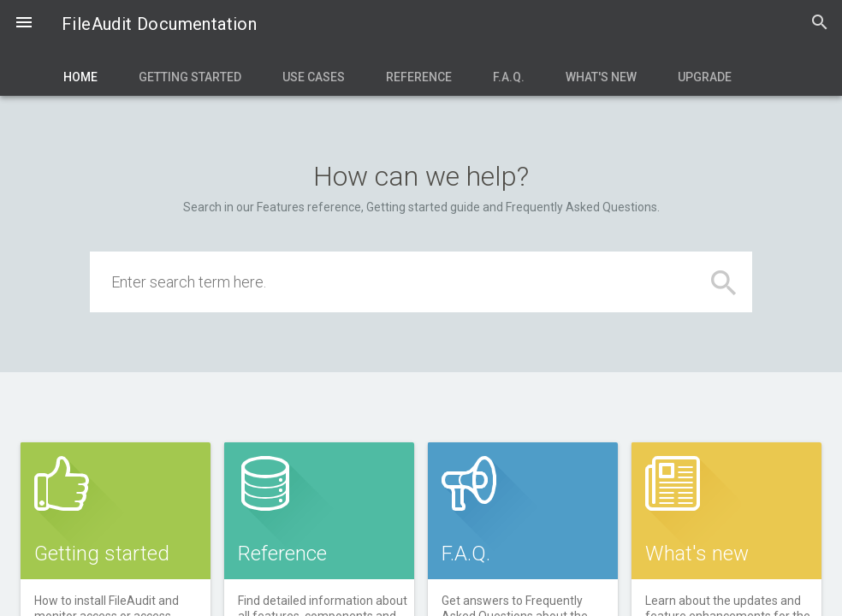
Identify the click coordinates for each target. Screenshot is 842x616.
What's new (601, 77)
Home (80, 77)
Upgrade (705, 77)
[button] (24, 24)
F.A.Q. (509, 77)
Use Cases (314, 77)
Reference (419, 77)
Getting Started (190, 77)
